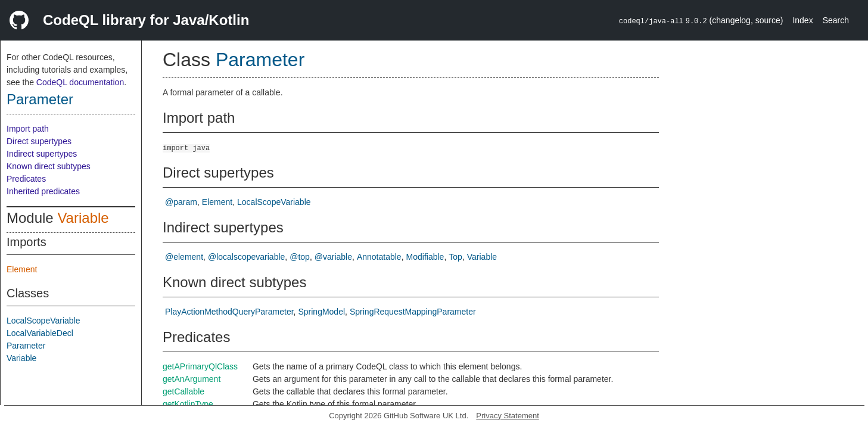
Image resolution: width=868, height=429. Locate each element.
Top (455, 257)
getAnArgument (192, 379)
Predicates (26, 179)
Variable (83, 218)
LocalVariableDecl (40, 333)
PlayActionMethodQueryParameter (229, 312)
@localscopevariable (246, 257)
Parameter (40, 99)
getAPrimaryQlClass (200, 366)
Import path (28, 129)
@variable (333, 257)
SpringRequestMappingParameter (413, 312)
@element (184, 257)
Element (22, 269)
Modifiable (425, 257)
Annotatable (379, 257)
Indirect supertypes (42, 154)
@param (181, 202)
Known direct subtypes (49, 166)
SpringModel (321, 312)
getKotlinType (188, 404)
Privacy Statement (508, 416)
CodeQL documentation (80, 82)
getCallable (183, 391)
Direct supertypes (39, 141)
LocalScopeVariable (43, 321)
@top (300, 257)
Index (802, 20)
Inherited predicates (43, 191)
